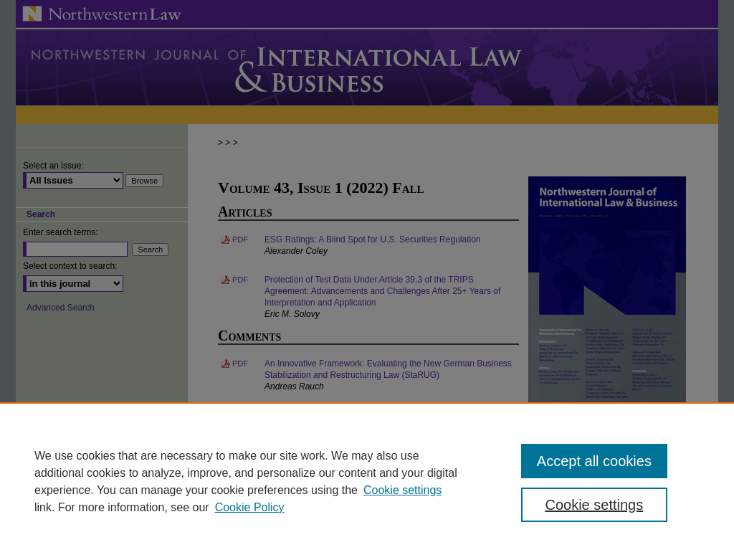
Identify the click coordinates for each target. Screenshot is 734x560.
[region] (367, 481)
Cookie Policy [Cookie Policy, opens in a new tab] (250, 507)
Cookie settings (402, 490)
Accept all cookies (594, 461)
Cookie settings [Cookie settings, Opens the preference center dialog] (594, 505)
